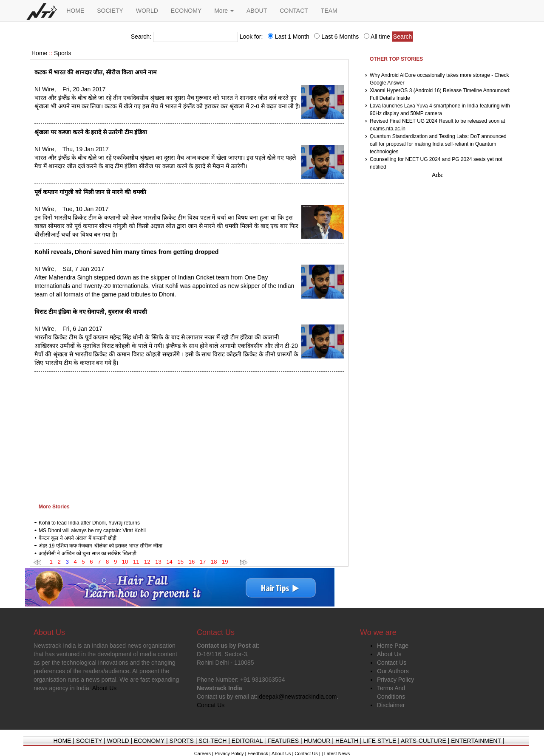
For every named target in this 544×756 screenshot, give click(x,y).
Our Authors (393, 671)
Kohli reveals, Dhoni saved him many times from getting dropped (126, 252)
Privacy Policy (395, 680)
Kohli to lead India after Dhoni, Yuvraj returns (89, 523)
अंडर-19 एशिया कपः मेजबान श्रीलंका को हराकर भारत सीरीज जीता (101, 546)
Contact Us (392, 663)
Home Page (393, 646)
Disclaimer (391, 705)
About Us (389, 654)
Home (39, 53)
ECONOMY (186, 11)
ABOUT (257, 11)
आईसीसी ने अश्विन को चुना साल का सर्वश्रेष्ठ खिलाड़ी (88, 553)
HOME (75, 11)
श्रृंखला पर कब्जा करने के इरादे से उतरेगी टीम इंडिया (91, 132)
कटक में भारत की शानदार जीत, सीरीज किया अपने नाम (95, 72)
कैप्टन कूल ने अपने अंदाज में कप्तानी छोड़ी (78, 538)
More (224, 11)
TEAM (329, 11)
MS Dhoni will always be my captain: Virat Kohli (92, 530)
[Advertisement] (189, 435)
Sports (62, 53)
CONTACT (294, 11)
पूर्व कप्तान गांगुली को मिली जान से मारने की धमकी (90, 192)
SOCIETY (110, 11)
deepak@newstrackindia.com (298, 697)
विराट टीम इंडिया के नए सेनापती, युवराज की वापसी (91, 312)
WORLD (147, 11)
